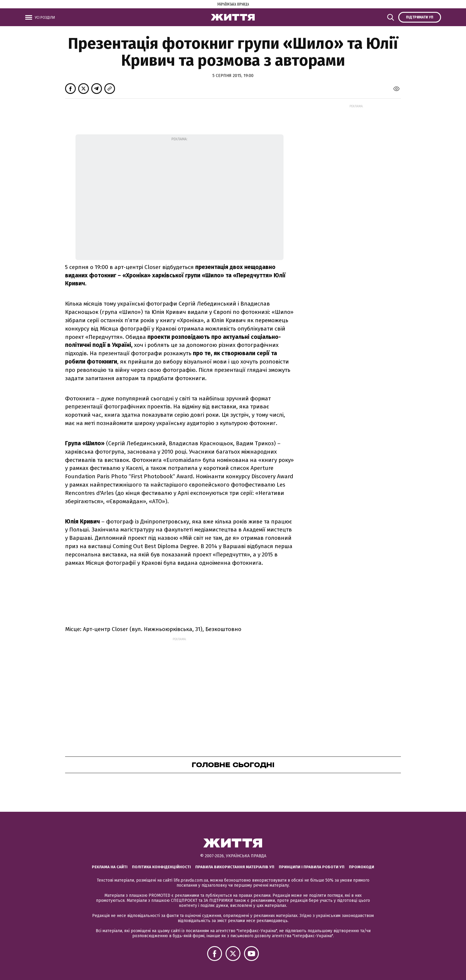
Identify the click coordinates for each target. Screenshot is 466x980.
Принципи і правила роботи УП (312, 867)
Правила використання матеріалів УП (235, 867)
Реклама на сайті (110, 867)
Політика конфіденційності (161, 867)
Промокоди (362, 867)
